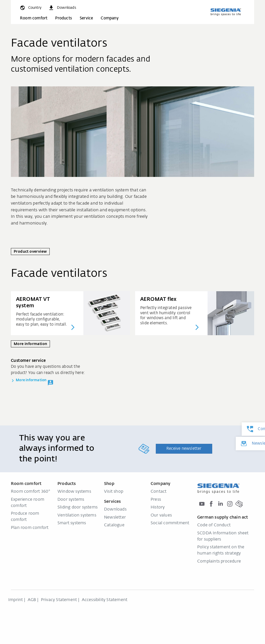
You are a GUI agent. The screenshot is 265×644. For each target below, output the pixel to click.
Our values (161, 515)
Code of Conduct (214, 525)
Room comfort (34, 18)
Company (109, 18)
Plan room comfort (30, 528)
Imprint (16, 600)
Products (64, 18)
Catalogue (114, 525)
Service (86, 18)
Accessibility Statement (105, 600)
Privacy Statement (59, 600)
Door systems (71, 500)
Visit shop (114, 492)
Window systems (74, 492)
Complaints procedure (219, 561)
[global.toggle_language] (30, 8)
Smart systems (72, 523)
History (158, 507)
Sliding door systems (78, 507)
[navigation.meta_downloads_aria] (62, 8)
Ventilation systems (77, 515)
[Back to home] (226, 12)
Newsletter (115, 518)
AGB (32, 600)
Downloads (115, 510)
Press (156, 500)
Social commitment (170, 523)
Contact (159, 492)
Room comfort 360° (31, 492)
